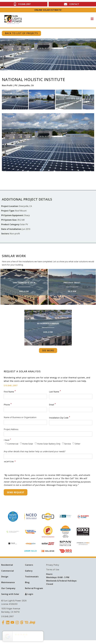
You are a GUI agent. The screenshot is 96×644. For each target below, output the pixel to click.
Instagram (17, 624)
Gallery (29, 571)
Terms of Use (53, 570)
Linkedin (8, 624)
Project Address (11, 429)
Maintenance (8, 582)
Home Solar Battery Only (49, 444)
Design (5, 577)
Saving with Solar (10, 594)
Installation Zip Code (59, 418)
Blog (27, 582)
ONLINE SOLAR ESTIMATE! (48, 10)
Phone (7, 405)
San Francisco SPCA (24, 283)
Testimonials (32, 577)
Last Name (54, 392)
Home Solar (28, 444)
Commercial (13, 444)
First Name (9, 392)
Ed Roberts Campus (48, 323)
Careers (29, 565)
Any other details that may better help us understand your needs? (35, 451)
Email (51, 405)
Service (68, 444)
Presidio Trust (72, 283)
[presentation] (23, 469)
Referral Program (34, 588)
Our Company (8, 588)
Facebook (3, 624)
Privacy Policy (53, 565)
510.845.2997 (11, 386)
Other (78, 444)
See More (48, 350)
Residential (7, 565)
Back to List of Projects (21, 33)
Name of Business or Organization (20, 417)
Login (30, 594)
